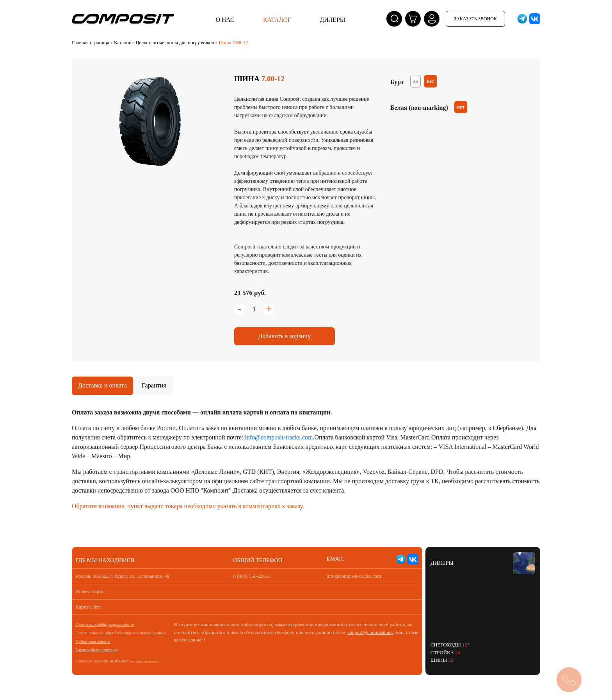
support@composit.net (370, 632)
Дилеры (333, 19)
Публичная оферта (93, 641)
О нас (225, 19)
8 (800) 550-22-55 (251, 576)
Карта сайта (88, 607)
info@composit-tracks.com (279, 442)
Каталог (277, 19)
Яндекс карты (90, 592)
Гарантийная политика (97, 650)
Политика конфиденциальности (105, 625)
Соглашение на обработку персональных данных (121, 633)
